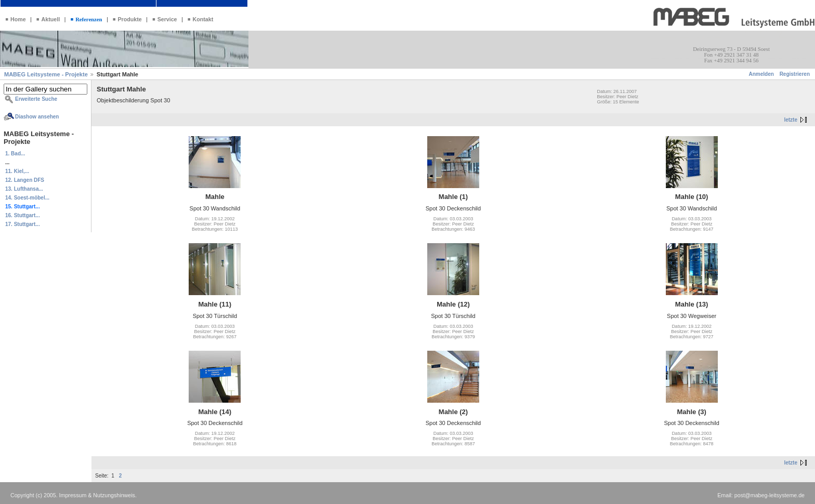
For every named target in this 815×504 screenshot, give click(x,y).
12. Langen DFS (25, 180)
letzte (791, 120)
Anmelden (761, 74)
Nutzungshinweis (114, 495)
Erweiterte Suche (36, 99)
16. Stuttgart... (23, 215)
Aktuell (51, 19)
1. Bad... (15, 154)
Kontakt (203, 19)
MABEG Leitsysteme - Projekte (47, 74)
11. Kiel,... (17, 171)
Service (167, 19)
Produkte (129, 19)
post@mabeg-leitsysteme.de (770, 495)
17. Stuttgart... (23, 224)
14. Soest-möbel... (27, 198)
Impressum (73, 495)
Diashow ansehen (37, 117)
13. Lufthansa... (24, 189)
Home (18, 19)
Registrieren (795, 74)
